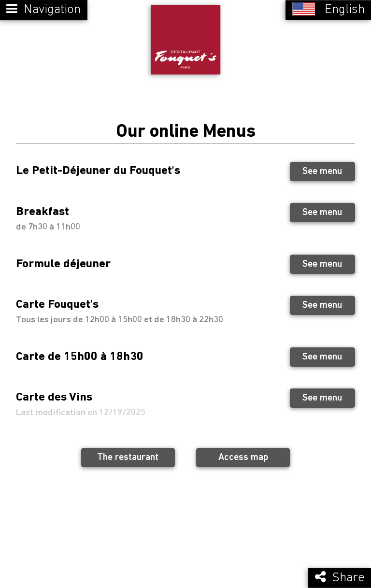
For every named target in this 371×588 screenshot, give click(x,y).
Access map (243, 457)
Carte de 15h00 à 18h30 (80, 356)
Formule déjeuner (63, 263)
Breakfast (43, 211)
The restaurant (128, 457)
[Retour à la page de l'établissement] (185, 39)
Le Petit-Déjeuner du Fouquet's (98, 170)
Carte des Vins (54, 397)
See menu (322, 171)
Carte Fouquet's (57, 304)
